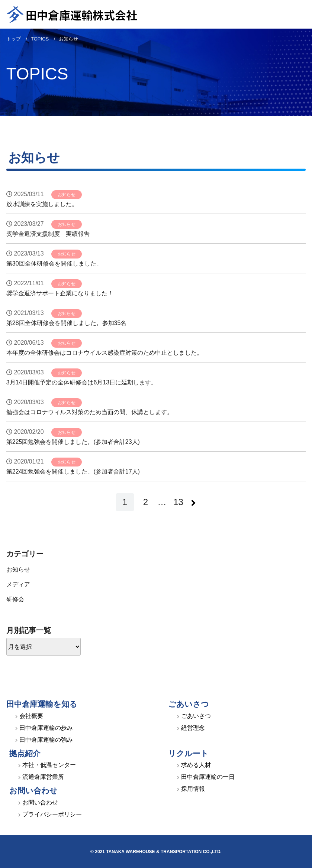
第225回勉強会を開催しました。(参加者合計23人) (73, 442)
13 (178, 502)
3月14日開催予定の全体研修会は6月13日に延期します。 (82, 382)
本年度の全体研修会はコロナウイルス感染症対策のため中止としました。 (104, 353)
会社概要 (31, 716)
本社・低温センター (49, 765)
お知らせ (67, 195)
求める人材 (196, 765)
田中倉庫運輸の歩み (46, 728)
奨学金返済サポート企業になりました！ (60, 293)
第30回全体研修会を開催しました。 (54, 264)
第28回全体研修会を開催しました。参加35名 (67, 323)
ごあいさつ (196, 716)
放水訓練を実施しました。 (42, 204)
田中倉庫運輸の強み (46, 740)
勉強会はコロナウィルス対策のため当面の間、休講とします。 (90, 412)
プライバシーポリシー (52, 814)
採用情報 (193, 789)
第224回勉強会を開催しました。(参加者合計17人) (73, 472)
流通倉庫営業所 (43, 777)
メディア (18, 584)
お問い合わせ (40, 802)
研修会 (15, 599)
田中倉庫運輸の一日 (208, 777)
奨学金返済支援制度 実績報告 (48, 234)
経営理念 (193, 728)
